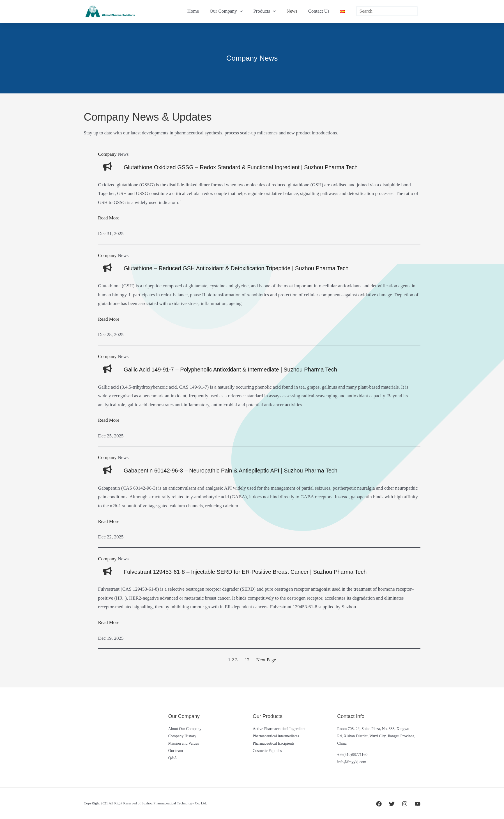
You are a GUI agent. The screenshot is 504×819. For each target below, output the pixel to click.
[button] (245, 11)
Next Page (266, 660)
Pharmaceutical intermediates (276, 736)
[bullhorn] (107, 166)
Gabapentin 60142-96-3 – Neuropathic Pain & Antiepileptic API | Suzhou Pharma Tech (231, 471)
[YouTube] (418, 804)
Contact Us (321, 11)
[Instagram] (405, 804)
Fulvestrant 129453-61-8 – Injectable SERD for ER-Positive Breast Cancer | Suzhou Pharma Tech (245, 572)
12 (247, 660)
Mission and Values (184, 743)
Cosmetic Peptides (267, 751)
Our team (176, 751)
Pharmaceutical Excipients (274, 743)
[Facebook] (379, 804)
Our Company (232, 11)
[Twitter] (392, 804)
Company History (182, 736)
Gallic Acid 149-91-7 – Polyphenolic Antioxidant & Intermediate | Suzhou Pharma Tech (230, 370)
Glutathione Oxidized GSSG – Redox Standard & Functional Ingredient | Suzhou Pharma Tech (241, 167)
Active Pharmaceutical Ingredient (279, 729)
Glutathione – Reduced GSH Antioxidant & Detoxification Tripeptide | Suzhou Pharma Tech (236, 268)
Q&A (173, 758)
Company (107, 154)
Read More (109, 218)
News (295, 11)
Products (269, 11)
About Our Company (185, 729)
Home (200, 11)
